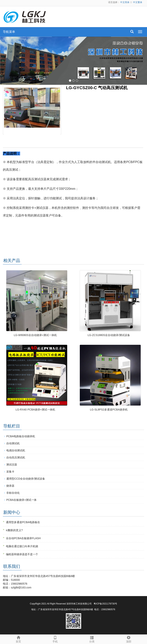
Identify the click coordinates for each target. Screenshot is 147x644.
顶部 (129, 639)
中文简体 (125, 2)
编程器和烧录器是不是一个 (22, 554)
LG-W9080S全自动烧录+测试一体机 (35, 335)
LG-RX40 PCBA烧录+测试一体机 (35, 410)
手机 (55, 639)
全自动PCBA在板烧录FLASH (23, 538)
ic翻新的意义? (14, 530)
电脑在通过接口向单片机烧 (22, 546)
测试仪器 (12, 465)
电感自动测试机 (16, 450)
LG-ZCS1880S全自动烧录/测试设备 (109, 335)
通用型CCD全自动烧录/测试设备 (26, 479)
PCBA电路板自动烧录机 (21, 436)
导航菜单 (9, 32)
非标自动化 (13, 493)
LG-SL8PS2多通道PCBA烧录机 (109, 410)
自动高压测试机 (16, 457)
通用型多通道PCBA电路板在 (23, 522)
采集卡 (10, 472)
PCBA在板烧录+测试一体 (21, 500)
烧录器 (10, 486)
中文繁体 (138, 2)
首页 (18, 639)
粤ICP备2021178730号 (105, 604)
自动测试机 (13, 443)
